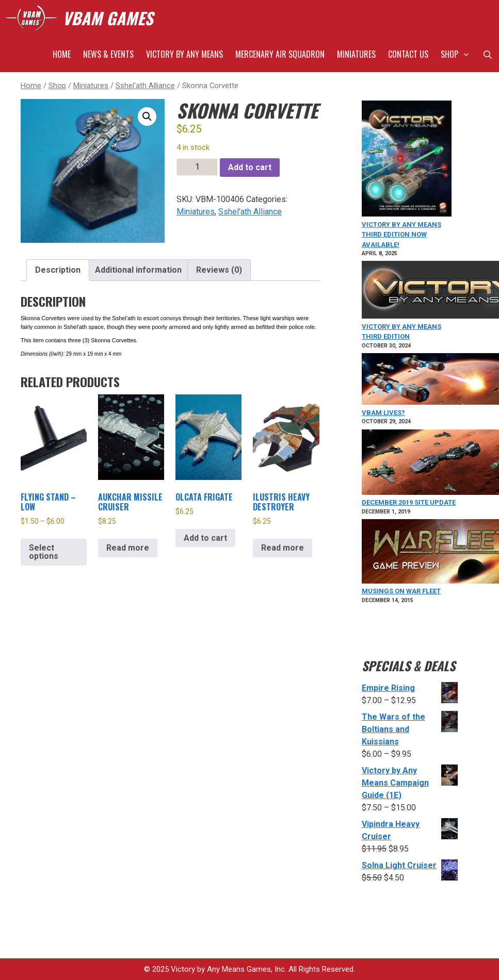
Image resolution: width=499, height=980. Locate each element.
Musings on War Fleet (401, 591)
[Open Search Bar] (487, 54)
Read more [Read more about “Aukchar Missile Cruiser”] (128, 548)
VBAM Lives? (383, 413)
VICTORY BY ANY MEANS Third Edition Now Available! (401, 235)
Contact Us (408, 54)
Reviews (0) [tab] (219, 270)
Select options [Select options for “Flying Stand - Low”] (44, 552)
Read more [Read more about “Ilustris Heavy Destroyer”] (283, 548)
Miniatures (356, 54)
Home (62, 54)
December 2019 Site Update (409, 502)
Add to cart (250, 167)
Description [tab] (58, 270)
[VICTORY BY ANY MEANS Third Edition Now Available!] (407, 160)
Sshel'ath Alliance (145, 86)
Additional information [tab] (138, 270)
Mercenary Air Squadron (280, 54)
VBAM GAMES (108, 18)
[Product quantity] (197, 167)
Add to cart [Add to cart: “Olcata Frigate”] (205, 538)
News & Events (108, 54)
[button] (147, 117)
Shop (458, 54)
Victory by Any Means (184, 54)
